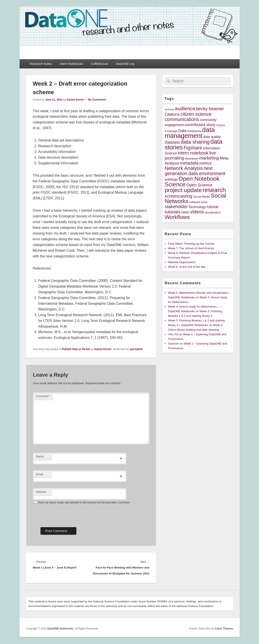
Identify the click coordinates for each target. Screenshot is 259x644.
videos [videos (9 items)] (197, 212)
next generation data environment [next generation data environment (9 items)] (195, 171)
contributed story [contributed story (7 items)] (200, 125)
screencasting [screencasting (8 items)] (179, 196)
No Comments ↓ (98, 100)
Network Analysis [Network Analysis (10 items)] (184, 168)
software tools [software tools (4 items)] (198, 202)
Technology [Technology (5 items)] (197, 207)
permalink (136, 349)
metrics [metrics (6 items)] (205, 163)
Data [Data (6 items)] (182, 131)
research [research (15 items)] (214, 190)
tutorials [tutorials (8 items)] (173, 212)
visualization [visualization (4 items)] (213, 212)
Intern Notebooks (71, 64)
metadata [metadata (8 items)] (189, 163)
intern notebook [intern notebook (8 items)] (193, 153)
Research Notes (41, 64)
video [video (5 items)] (185, 212)
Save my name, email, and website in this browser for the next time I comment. (84, 503)
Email (40, 474)
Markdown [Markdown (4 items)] (192, 159)
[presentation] (66, 514)
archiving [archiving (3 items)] (170, 109)
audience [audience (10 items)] (185, 108)
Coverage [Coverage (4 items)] (171, 131)
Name (40, 456)
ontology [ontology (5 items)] (171, 179)
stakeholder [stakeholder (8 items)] (176, 207)
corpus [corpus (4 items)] (220, 125)
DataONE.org (125, 64)
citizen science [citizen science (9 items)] (196, 114)
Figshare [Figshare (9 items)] (193, 148)
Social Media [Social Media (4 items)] (201, 197)
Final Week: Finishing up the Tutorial (191, 244)
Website (41, 492)
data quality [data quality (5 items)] (212, 137)
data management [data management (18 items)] (190, 133)
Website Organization (182, 262)
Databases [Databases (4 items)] (194, 131)
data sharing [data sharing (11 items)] (195, 142)
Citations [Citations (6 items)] (172, 114)
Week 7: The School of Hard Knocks (191, 248)
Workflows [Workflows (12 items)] (177, 217)
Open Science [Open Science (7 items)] (199, 185)
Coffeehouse (99, 64)
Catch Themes (224, 629)
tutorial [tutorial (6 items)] (212, 207)
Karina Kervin (75, 100)
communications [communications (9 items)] (182, 119)
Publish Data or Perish (76, 349)
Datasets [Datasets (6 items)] (172, 142)
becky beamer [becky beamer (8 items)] (210, 109)
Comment (43, 396)
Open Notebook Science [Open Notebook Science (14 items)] (192, 181)
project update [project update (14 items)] (183, 190)
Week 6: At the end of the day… (188, 267)
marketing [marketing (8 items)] (209, 158)
